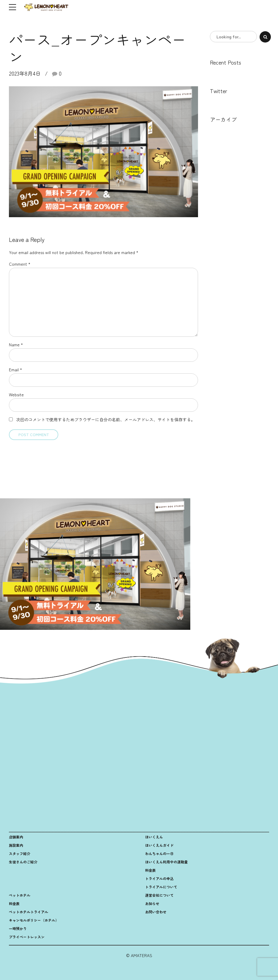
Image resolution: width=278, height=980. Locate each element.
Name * (16, 345)
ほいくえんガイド (159, 845)
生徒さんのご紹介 (23, 862)
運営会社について (159, 895)
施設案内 (16, 845)
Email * (15, 370)
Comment (20, 264)
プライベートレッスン (27, 937)
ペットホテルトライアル (29, 912)
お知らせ (152, 903)
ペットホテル (20, 895)
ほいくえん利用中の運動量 (167, 862)
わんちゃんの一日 (159, 853)
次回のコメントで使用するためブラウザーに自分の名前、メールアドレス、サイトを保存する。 (106, 419)
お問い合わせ (156, 912)
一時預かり (18, 928)
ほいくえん (154, 837)
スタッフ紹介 (20, 853)
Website (16, 394)
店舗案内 (16, 837)
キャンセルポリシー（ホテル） (34, 920)
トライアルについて (161, 887)
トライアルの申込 (159, 878)
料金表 (150, 870)
